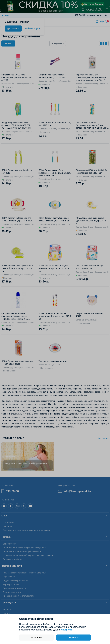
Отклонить (37, 638)
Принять (73, 638)
